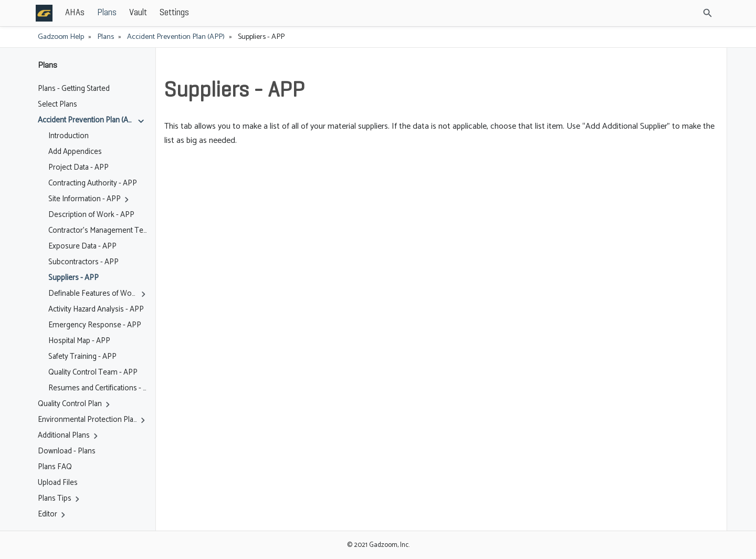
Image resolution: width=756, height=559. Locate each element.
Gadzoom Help (61, 37)
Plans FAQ (55, 467)
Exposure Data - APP (82, 246)
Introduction (69, 136)
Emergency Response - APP (95, 325)
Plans (184, 13)
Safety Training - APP (82, 357)
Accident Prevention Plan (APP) (176, 37)
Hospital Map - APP (79, 341)
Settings (251, 13)
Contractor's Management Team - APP (98, 231)
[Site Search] (661, 13)
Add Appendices (75, 152)
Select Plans (57, 105)
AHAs (152, 13)
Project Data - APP (78, 168)
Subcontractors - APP (83, 262)
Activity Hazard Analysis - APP (96, 309)
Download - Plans (67, 451)
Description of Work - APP (91, 215)
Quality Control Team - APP (93, 372)
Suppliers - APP (73, 278)
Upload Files (58, 483)
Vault (215, 13)
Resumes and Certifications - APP (98, 388)
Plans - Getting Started (74, 89)
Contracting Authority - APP (93, 183)
